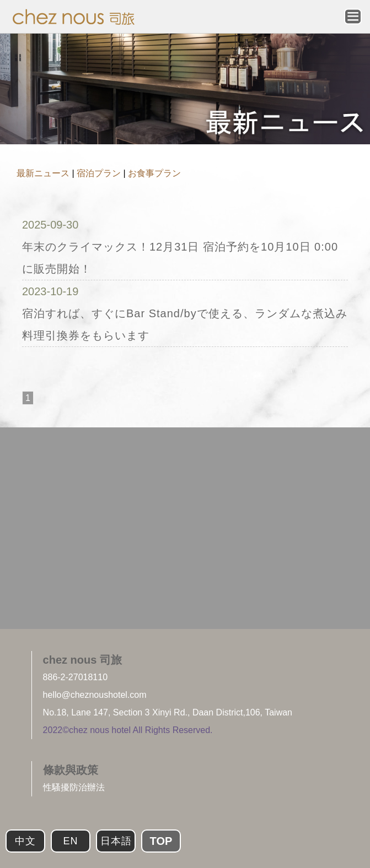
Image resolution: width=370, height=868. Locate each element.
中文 (25, 841)
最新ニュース (43, 173)
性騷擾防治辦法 (74, 787)
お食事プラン (154, 173)
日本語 (116, 841)
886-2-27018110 (75, 677)
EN (70, 841)
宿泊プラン (99, 173)
